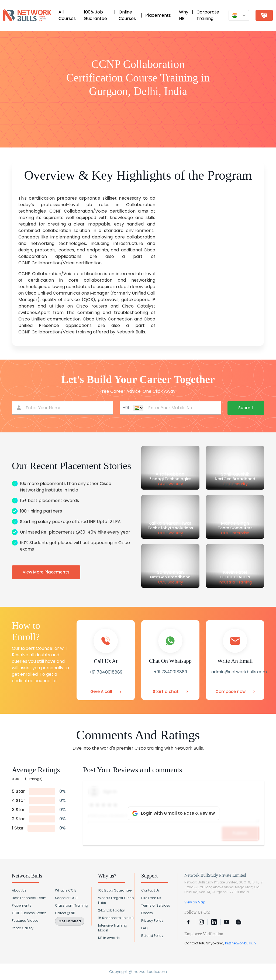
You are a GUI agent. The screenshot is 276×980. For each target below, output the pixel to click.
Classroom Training (72, 905)
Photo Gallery (23, 928)
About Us (19, 890)
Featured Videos (25, 921)
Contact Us (151, 890)
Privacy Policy (152, 921)
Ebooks (147, 913)
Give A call (106, 692)
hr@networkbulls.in (240, 943)
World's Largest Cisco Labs (116, 900)
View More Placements (46, 572)
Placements (158, 15)
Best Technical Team (29, 898)
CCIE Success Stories (29, 913)
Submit (246, 408)
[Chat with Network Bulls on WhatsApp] (261, 965)
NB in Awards (109, 938)
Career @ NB (65, 913)
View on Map (195, 902)
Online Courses (127, 15)
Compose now (235, 692)
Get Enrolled (70, 921)
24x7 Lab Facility (111, 910)
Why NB (184, 15)
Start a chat (170, 692)
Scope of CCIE (67, 898)
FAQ (144, 928)
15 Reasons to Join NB (116, 918)
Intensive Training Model (113, 928)
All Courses (67, 15)
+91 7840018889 (106, 672)
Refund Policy (152, 936)
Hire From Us (151, 898)
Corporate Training (208, 15)
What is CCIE (65, 890)
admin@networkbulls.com (239, 672)
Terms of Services (156, 905)
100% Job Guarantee (95, 15)
